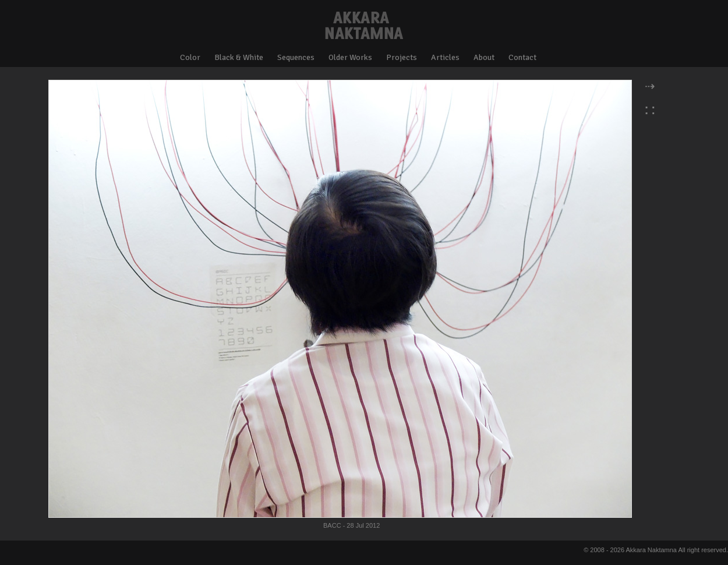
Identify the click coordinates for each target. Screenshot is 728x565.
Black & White (239, 57)
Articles (445, 57)
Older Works (350, 57)
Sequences (296, 57)
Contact (522, 57)
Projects (402, 57)
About (484, 57)
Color (190, 57)
